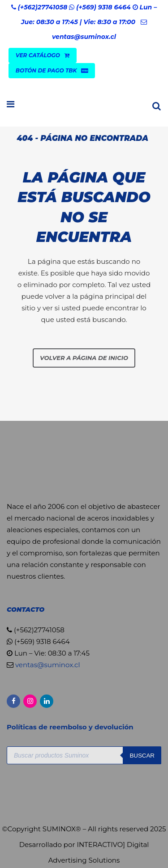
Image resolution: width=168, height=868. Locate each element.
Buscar (142, 756)
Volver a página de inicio (84, 358)
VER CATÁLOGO (43, 55)
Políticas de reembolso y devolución (71, 727)
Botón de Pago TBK (52, 70)
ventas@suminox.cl (84, 37)
